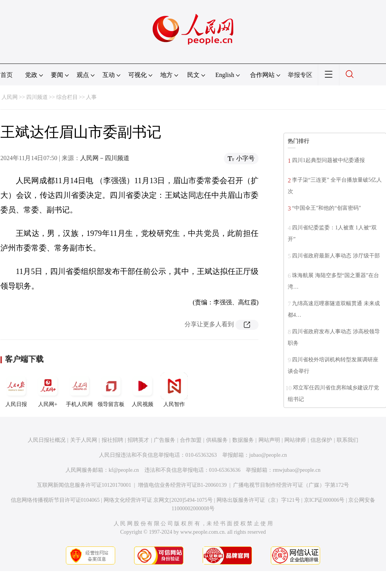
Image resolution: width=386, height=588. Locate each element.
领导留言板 (111, 390)
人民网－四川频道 (105, 158)
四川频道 (37, 97)
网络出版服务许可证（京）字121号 (258, 500)
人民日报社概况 (47, 440)
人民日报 (16, 390)
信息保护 (321, 440)
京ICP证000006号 (324, 500)
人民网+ (48, 390)
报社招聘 (112, 440)
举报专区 (300, 75)
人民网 (10, 97)
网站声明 (269, 440)
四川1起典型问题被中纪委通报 (328, 160)
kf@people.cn (124, 470)
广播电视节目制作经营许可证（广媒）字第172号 (291, 485)
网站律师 (295, 440)
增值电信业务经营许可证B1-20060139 (182, 485)
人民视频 (143, 390)
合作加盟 (191, 440)
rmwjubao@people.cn (297, 470)
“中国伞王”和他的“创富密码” (326, 208)
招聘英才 (138, 440)
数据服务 (243, 440)
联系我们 (347, 440)
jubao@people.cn (268, 455)
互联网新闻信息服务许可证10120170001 (84, 485)
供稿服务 (217, 440)
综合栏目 (67, 97)
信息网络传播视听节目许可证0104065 (55, 500)
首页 (7, 75)
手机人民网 (79, 390)
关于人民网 (84, 440)
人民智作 (174, 390)
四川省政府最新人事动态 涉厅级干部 (336, 256)
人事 (91, 97)
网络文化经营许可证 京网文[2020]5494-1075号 (158, 500)
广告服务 (164, 440)
